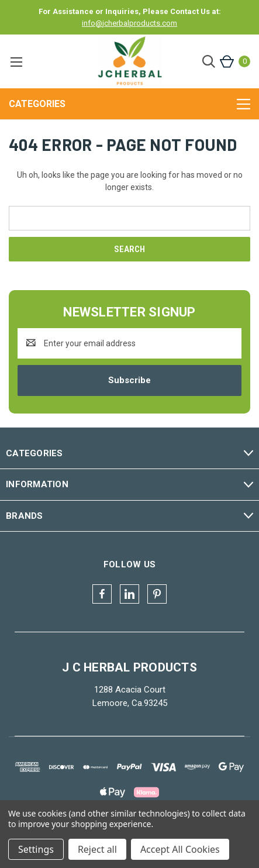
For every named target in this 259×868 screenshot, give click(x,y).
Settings (36, 849)
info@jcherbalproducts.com (129, 23)
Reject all (97, 849)
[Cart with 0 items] (234, 62)
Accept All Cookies (180, 849)
